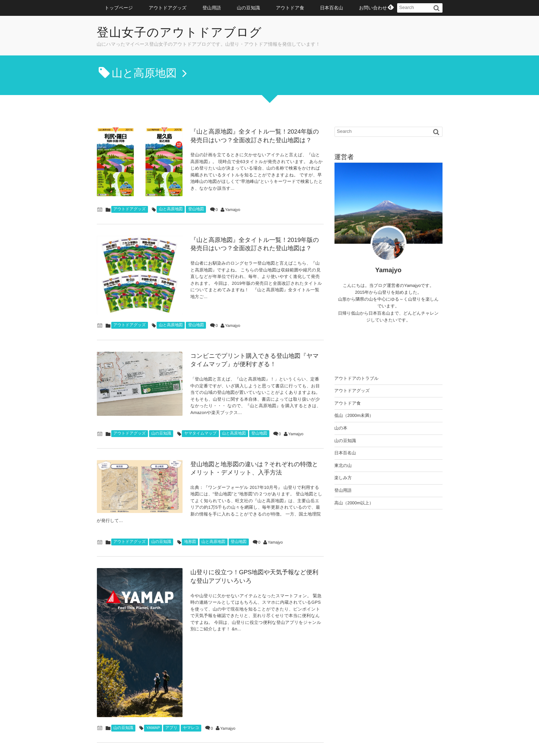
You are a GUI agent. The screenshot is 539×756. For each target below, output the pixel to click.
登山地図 (196, 202)
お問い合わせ (373, 8)
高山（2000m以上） (354, 503)
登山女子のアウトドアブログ (182, 33)
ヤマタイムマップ (200, 408)
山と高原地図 (171, 202)
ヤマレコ (191, 673)
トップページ (119, 8)
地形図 (190, 510)
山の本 (341, 428)
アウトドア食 (290, 8)
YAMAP (153, 673)
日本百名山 (332, 8)
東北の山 (343, 465)
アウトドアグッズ (168, 8)
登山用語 (212, 8)
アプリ (171, 673)
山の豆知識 (249, 8)
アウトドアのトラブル (357, 378)
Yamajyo (233, 203)
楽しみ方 (343, 478)
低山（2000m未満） (354, 415)
